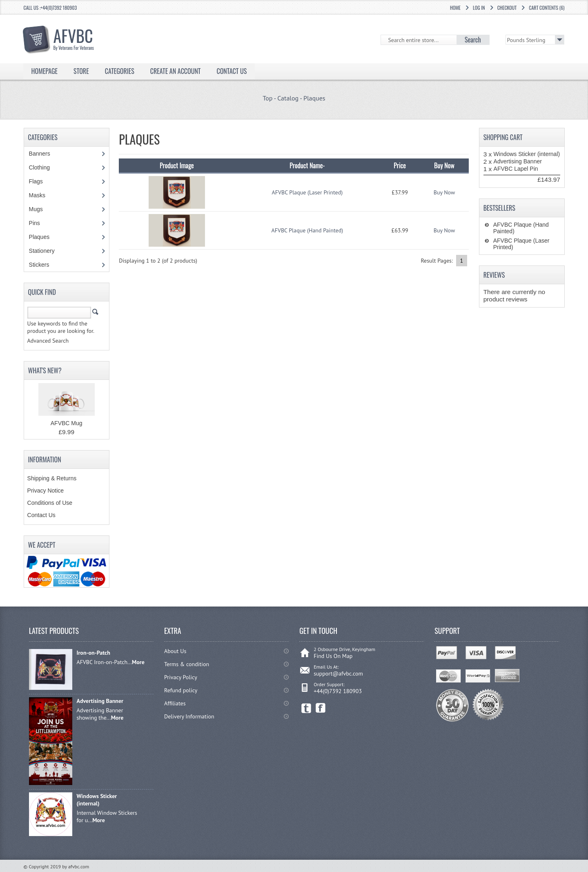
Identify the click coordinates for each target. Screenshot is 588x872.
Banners (44, 154)
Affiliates (175, 703)
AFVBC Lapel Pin (516, 169)
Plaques (314, 98)
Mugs (40, 209)
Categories (120, 71)
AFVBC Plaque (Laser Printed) (307, 192)
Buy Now (444, 192)
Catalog (288, 98)
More (138, 662)
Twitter (306, 708)
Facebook (321, 708)
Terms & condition (187, 664)
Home (455, 8)
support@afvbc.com (338, 674)
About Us (175, 651)
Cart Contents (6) (547, 8)
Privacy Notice (46, 491)
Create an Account (176, 71)
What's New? (45, 370)
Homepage (45, 71)
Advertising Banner (518, 161)
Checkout (507, 8)
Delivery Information (189, 716)
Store (81, 71)
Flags (40, 181)
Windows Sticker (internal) (527, 154)
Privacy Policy (181, 677)
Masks (37, 195)
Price (400, 165)
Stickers (43, 265)
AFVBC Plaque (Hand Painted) (307, 230)
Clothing (44, 167)
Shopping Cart (503, 137)
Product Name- (307, 165)
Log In (479, 8)
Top (267, 98)
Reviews (494, 275)
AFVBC (78, 37)
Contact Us (232, 71)
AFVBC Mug (67, 423)
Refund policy (181, 690)
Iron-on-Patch (93, 653)
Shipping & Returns (52, 478)
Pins (39, 223)
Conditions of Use (50, 503)
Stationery (46, 251)
